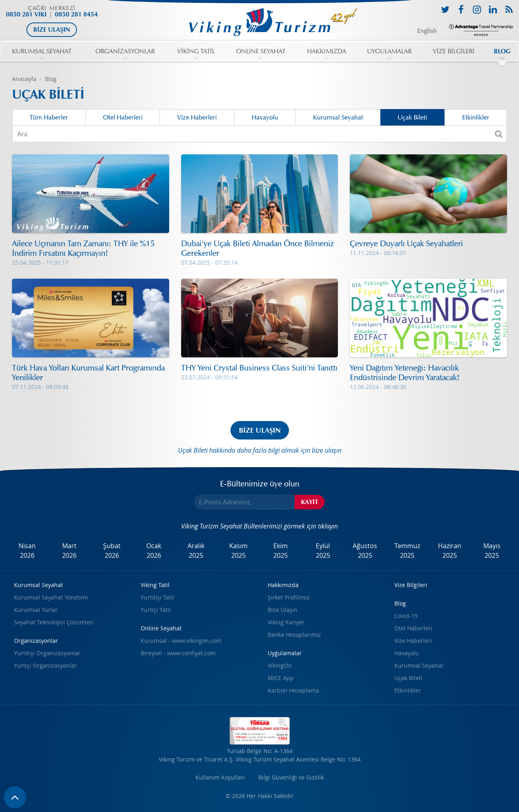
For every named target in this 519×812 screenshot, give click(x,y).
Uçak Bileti (412, 117)
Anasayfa (24, 79)
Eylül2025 (323, 551)
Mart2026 (69, 551)
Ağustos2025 (365, 551)
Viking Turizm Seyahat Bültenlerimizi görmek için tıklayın (259, 526)
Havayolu (265, 117)
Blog (51, 79)
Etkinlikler (476, 117)
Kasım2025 (238, 551)
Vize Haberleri (197, 117)
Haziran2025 (450, 551)
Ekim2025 (281, 551)
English (427, 31)
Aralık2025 (196, 551)
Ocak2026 (154, 551)
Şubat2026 (112, 551)
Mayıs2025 (492, 551)
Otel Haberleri (123, 117)
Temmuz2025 (407, 551)
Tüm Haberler (49, 117)
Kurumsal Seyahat (338, 117)
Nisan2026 (27, 551)
